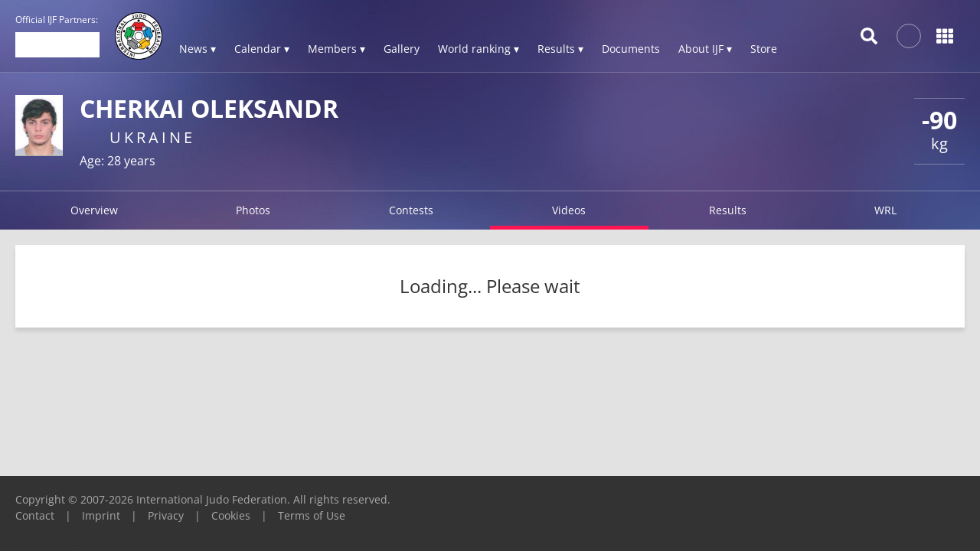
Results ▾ (560, 49)
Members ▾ (336, 49)
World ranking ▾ (479, 49)
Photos (253, 210)
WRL (885, 210)
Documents (631, 49)
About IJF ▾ (705, 49)
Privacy (166, 515)
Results (728, 210)
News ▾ (198, 49)
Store (764, 49)
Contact (35, 515)
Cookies (231, 515)
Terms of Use (312, 515)
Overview (94, 210)
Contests (411, 210)
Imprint (101, 515)
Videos (569, 210)
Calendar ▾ (262, 49)
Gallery (402, 49)
